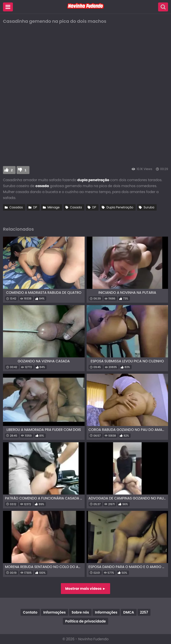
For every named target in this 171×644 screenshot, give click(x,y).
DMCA (129, 612)
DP (35, 207)
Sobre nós (80, 612)
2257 (144, 612)
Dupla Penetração (120, 207)
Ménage (54, 207)
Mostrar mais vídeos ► (86, 589)
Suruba (149, 207)
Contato (30, 612)
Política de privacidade (86, 621)
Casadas (16, 207)
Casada (76, 207)
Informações (54, 612)
